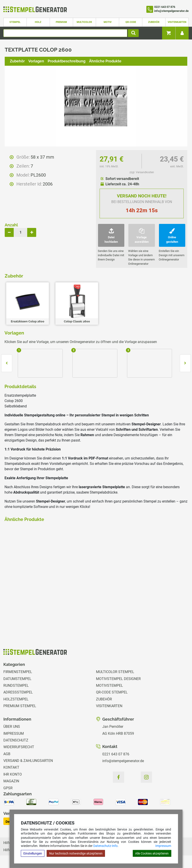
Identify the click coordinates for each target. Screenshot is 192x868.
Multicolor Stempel (115, 672)
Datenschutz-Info (105, 846)
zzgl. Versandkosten (142, 172)
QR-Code (131, 22)
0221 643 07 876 (116, 754)
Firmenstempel (18, 672)
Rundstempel (16, 685)
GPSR (8, 788)
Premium (61, 22)
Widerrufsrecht (19, 747)
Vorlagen (36, 61)
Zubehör (154, 22)
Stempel (15, 22)
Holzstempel (16, 699)
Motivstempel (109, 685)
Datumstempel (17, 679)
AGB (7, 754)
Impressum (163, 846)
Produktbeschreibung (67, 61)
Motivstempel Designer (118, 679)
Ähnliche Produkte (105, 61)
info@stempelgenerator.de (123, 761)
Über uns (12, 727)
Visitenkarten (177, 22)
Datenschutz (16, 740)
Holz (38, 22)
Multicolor (84, 22)
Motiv (108, 22)
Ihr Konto (13, 774)
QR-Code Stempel (112, 692)
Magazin (11, 781)
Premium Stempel (20, 706)
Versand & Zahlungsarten (28, 761)
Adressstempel (18, 692)
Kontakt (11, 767)
